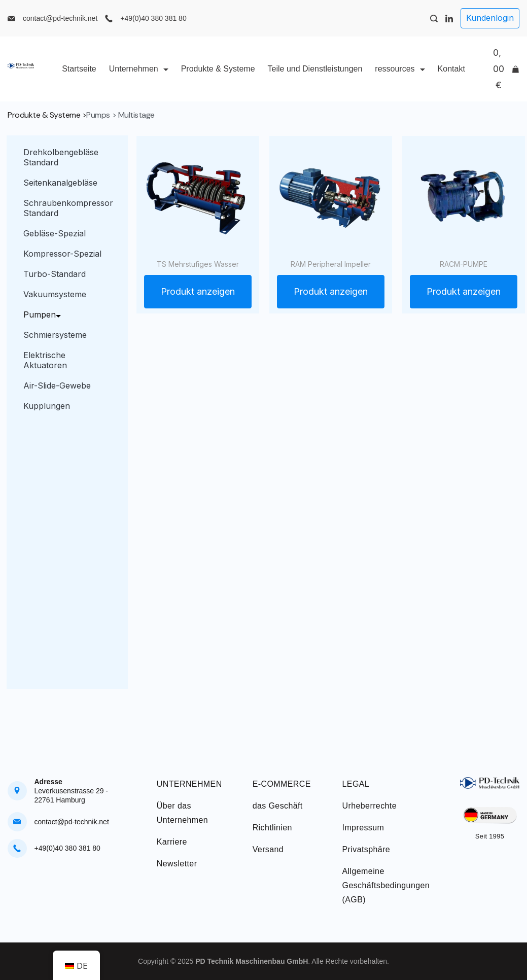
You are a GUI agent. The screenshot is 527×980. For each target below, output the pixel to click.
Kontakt (451, 69)
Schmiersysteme (55, 335)
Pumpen (45, 314)
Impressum (363, 828)
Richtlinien (272, 828)
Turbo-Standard (55, 274)
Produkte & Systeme (218, 69)
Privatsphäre (366, 849)
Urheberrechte (370, 806)
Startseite (79, 69)
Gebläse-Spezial (55, 233)
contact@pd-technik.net (60, 18)
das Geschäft (278, 806)
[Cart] (506, 69)
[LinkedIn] (449, 19)
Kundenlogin (490, 18)
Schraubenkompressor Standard (68, 208)
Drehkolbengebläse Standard (61, 157)
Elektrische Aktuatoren (45, 360)
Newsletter (177, 864)
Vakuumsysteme (55, 294)
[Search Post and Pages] (434, 19)
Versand (268, 849)
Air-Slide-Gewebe (57, 386)
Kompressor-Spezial (62, 254)
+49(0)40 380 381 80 (153, 18)
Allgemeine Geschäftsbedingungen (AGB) (386, 885)
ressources (400, 69)
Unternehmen (139, 69)
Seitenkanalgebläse (60, 183)
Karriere (172, 842)
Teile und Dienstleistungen (315, 69)
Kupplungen (47, 406)
